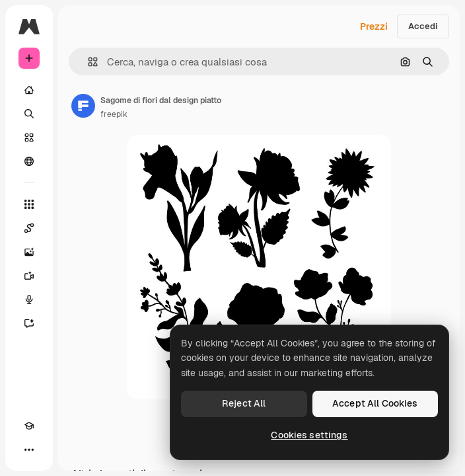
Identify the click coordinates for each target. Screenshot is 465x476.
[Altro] (29, 450)
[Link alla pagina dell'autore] (83, 106)
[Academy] (29, 426)
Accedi (423, 26)
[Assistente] (29, 323)
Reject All (244, 403)
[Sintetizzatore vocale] (29, 299)
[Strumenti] (29, 204)
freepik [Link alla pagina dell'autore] (114, 114)
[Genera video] (29, 276)
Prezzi (374, 26)
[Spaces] (29, 228)
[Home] (29, 90)
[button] (88, 62)
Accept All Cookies (375, 403)
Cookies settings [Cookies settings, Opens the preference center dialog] (309, 435)
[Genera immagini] (29, 252)
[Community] (29, 161)
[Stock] (29, 138)
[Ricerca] (29, 114)
